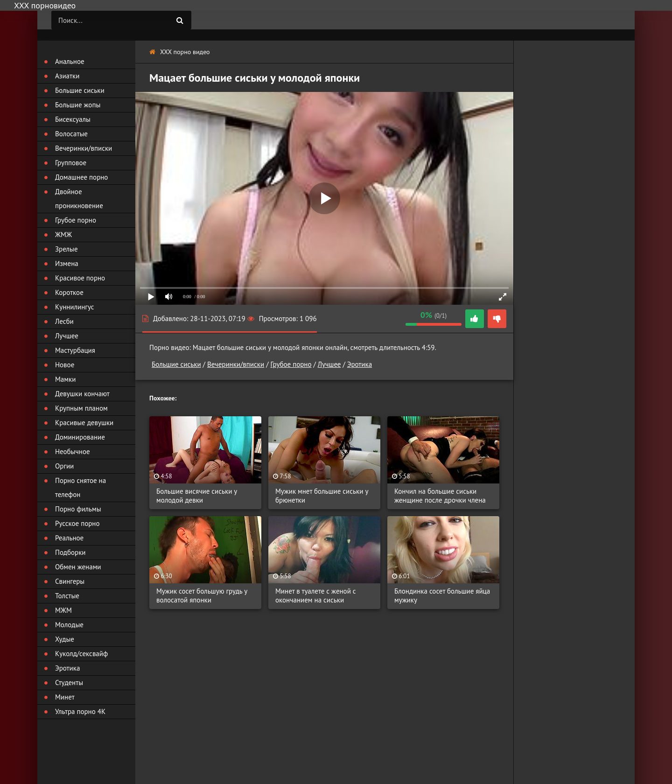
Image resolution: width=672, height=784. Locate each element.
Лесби (64, 321)
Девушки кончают (82, 394)
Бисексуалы (73, 119)
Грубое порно (291, 364)
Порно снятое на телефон (80, 487)
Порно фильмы (78, 509)
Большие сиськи (176, 364)
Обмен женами (78, 567)
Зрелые (66, 249)
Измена (67, 263)
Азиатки (67, 76)
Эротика (360, 364)
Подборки (70, 552)
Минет (65, 697)
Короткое (69, 292)
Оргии (64, 466)
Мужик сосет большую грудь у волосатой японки (202, 595)
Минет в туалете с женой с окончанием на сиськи (316, 595)
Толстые (67, 596)
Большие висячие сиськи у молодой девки (197, 496)
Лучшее (329, 364)
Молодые (69, 625)
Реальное (69, 538)
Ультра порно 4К (80, 711)
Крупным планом (81, 408)
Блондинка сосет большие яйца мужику (442, 595)
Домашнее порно (81, 177)
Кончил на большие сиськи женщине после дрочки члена (440, 496)
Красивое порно (80, 278)
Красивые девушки (84, 423)
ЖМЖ (63, 234)
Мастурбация (75, 350)
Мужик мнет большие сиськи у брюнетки (322, 496)
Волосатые (71, 134)
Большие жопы (78, 105)
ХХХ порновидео (45, 5)
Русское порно (77, 523)
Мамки (65, 379)
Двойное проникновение (79, 199)
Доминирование (80, 437)
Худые (65, 639)
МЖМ (63, 610)
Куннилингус (75, 307)
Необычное (73, 451)
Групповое (71, 163)
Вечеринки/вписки (236, 364)
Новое (65, 365)
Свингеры (70, 581)
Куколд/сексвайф (81, 654)
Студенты (69, 682)
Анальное (70, 61)
